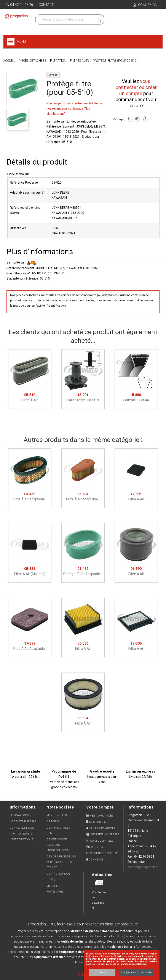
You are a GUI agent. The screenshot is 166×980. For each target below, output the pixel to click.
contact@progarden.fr (143, 867)
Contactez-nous (22, 828)
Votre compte (100, 807)
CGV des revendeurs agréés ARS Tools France (61, 862)
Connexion (95, 860)
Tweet (136, 118)
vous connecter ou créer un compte (136, 87)
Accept (102, 972)
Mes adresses (98, 822)
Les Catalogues (21, 815)
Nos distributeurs (23, 821)
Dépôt (51, 880)
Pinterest (144, 118)
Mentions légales (59, 815)
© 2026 (83, 975)
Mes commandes (100, 816)
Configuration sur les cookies (137, 973)
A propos (53, 821)
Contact (46, 5)
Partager (129, 118)
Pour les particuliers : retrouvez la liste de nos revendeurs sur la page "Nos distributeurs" (74, 108)
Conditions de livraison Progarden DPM (58, 845)
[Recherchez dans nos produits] (66, 19)
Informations (140, 807)
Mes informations (100, 828)
